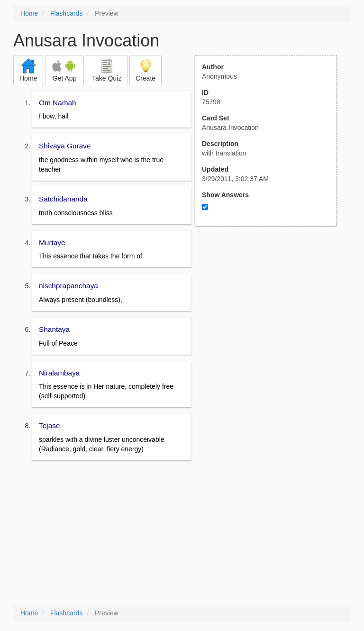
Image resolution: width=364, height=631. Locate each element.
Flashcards (66, 13)
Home (29, 13)
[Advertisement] (271, 319)
